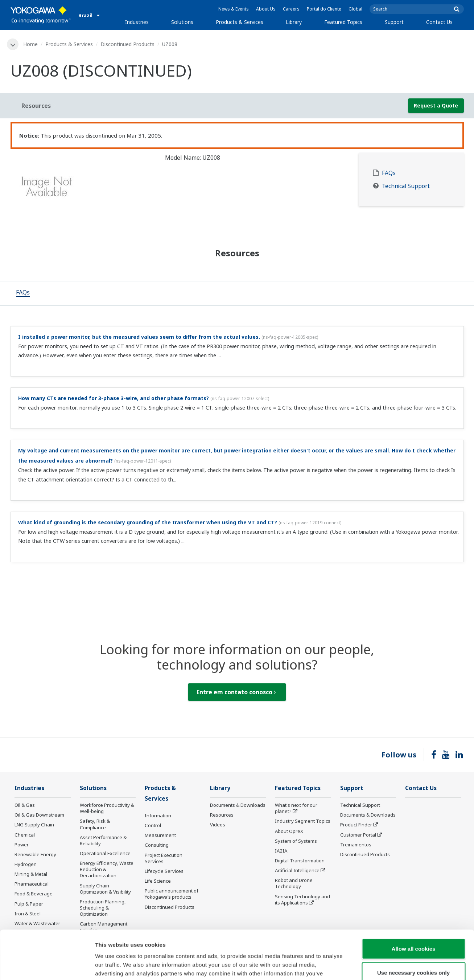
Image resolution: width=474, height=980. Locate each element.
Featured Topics (343, 22)
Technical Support (406, 186)
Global (355, 9)
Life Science (158, 881)
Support (394, 22)
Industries (137, 22)
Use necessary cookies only (413, 927)
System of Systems (296, 841)
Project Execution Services (164, 858)
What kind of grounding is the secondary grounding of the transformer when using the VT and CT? (148, 522)
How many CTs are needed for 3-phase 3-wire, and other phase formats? (114, 398)
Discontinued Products (127, 44)
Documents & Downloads (238, 805)
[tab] (23, 293)
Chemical (25, 835)
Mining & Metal (31, 874)
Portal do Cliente (324, 9)
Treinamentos (356, 845)
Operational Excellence (105, 853)
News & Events (234, 9)
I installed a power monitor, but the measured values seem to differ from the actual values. (139, 337)
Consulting (157, 845)
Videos (218, 825)
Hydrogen (26, 864)
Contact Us (439, 22)
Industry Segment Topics (303, 821)
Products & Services (240, 22)
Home (30, 44)
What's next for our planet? (296, 808)
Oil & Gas (25, 805)
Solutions (182, 22)
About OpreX (289, 831)
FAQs (389, 173)
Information (158, 816)
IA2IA (281, 851)
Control (153, 825)
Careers (291, 9)
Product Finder (356, 825)
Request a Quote (436, 105)
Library (294, 22)
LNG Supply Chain (34, 825)
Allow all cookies (414, 903)
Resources (222, 815)
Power (22, 845)
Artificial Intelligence (297, 870)
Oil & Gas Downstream (39, 815)
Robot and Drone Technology (294, 883)
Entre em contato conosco (236, 692)
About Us (266, 9)
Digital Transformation (300, 861)
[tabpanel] (83, 189)
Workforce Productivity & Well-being (107, 808)
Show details (381, 966)
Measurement (160, 835)
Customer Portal (358, 835)
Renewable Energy (35, 854)
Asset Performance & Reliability (103, 840)
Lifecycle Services (164, 871)
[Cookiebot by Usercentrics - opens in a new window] (47, 966)
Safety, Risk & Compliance (95, 824)
